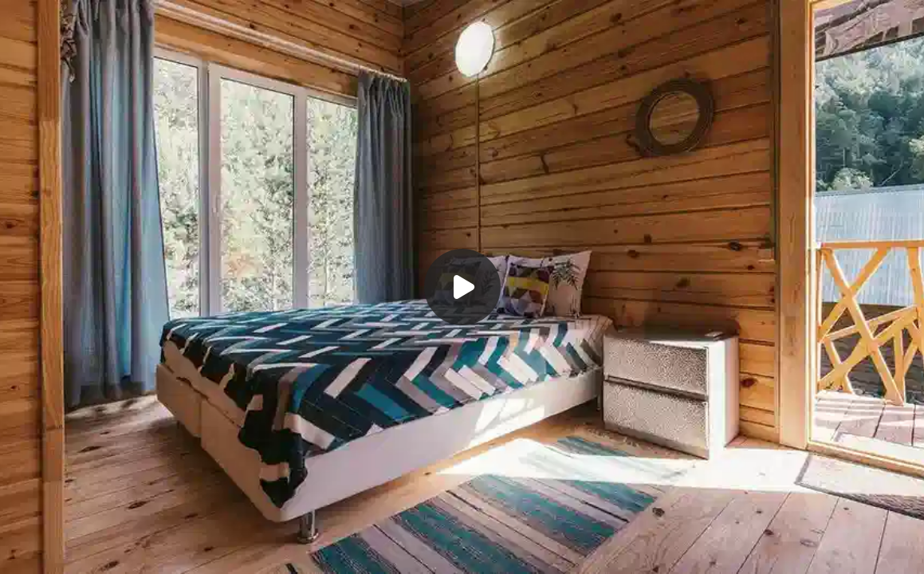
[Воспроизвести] (462, 287)
